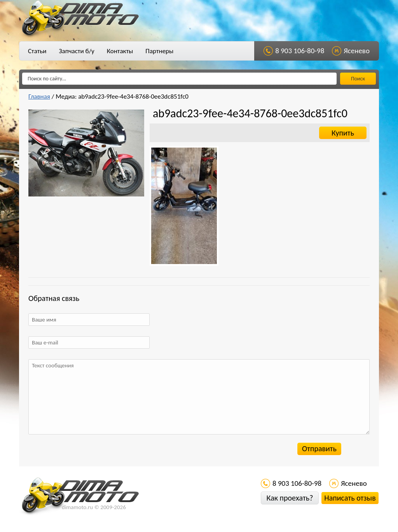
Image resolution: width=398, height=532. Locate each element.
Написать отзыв (350, 498)
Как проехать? (290, 498)
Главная (39, 96)
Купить (343, 133)
